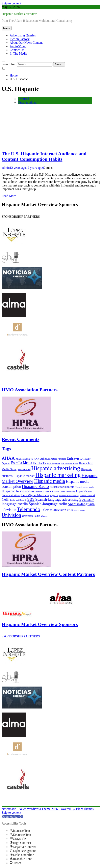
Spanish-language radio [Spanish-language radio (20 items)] (48, 504)
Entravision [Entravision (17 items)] (76, 458)
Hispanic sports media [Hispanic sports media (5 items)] (84, 487)
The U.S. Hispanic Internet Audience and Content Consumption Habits (44, 156)
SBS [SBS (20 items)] (31, 499)
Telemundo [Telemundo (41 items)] (29, 509)
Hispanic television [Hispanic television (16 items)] (16, 491)
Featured (23, 99)
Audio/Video (18, 46)
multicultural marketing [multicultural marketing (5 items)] (69, 496)
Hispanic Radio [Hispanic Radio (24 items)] (35, 486)
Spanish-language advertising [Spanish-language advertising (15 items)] (57, 499)
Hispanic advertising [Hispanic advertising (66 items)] (56, 468)
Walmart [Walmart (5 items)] (45, 516)
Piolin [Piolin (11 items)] (5, 500)
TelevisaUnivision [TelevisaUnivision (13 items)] (54, 510)
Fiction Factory (20, 39)
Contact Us (17, 50)
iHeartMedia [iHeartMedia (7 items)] (38, 492)
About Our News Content (26, 43)
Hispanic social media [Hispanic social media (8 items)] (62, 487)
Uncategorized (27, 102)
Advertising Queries (23, 35)
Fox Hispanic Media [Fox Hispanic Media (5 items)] (69, 463)
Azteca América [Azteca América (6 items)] (58, 459)
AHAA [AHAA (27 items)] (8, 458)
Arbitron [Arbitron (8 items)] (45, 459)
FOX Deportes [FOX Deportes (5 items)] (53, 463)
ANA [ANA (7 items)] (37, 459)
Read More (9, 196)
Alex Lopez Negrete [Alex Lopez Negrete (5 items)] (24, 459)
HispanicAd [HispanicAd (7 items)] (24, 469)
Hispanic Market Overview (19, 14)
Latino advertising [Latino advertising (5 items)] (67, 492)
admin (6, 168)
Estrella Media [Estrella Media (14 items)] (22, 463)
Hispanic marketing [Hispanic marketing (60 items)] (58, 475)
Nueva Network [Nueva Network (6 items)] (88, 495)
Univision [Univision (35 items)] (11, 515)
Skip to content (11, 3)
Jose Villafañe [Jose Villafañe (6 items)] (52, 492)
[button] (12, 817)
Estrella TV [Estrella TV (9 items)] (40, 463)
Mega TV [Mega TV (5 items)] (54, 496)
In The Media (18, 53)
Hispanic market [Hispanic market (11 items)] (24, 476)
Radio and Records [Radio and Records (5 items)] (18, 500)
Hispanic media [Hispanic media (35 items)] (49, 481)
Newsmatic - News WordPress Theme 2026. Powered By (39, 809)
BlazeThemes (85, 809)
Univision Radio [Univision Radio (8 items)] (31, 516)
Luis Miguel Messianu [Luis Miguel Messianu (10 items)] (35, 495)
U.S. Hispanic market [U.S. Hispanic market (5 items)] (76, 510)
